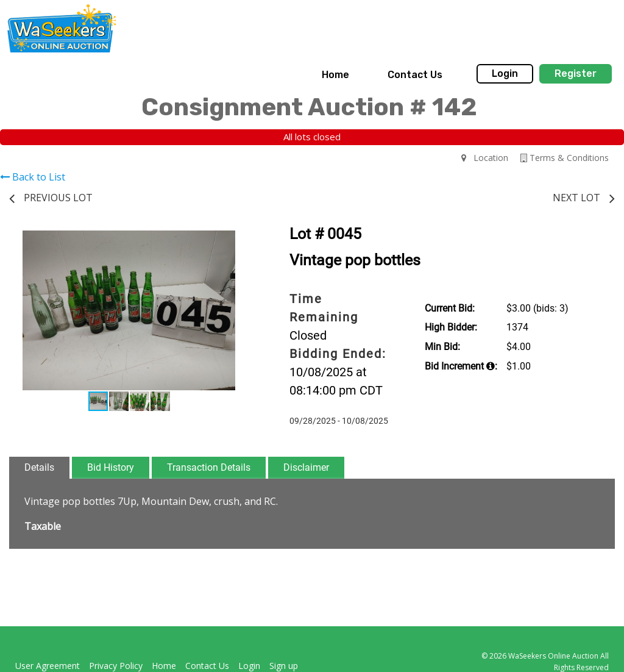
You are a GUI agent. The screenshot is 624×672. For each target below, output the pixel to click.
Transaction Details (209, 467)
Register (576, 73)
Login (505, 73)
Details (39, 467)
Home (335, 75)
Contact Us (415, 75)
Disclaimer (306, 467)
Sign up (284, 666)
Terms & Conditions (565, 158)
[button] (238, 241)
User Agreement (48, 666)
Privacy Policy (116, 666)
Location (485, 158)
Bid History (111, 467)
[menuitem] (335, 75)
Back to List (33, 177)
